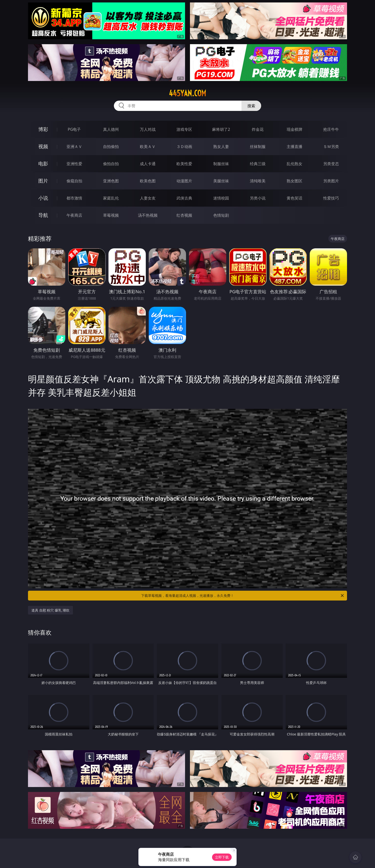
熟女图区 (295, 181)
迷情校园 (221, 198)
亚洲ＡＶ (74, 147)
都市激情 (74, 198)
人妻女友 (148, 198)
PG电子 (74, 129)
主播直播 (295, 147)
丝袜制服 (258, 147)
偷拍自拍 (111, 164)
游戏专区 (184, 129)
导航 (43, 215)
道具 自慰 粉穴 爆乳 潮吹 (50, 610)
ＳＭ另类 (331, 147)
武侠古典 (184, 198)
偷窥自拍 (74, 181)
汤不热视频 (148, 215)
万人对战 (148, 129)
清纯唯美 (258, 181)
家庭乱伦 (111, 198)
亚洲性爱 (74, 164)
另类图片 (331, 181)
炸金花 (258, 129)
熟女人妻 (221, 147)
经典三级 (258, 164)
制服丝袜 (221, 164)
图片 (43, 181)
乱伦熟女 (295, 164)
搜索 (251, 106)
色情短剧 (221, 215)
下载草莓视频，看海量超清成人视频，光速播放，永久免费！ (243, 596)
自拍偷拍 (111, 147)
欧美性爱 (184, 164)
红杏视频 (184, 215)
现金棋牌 (295, 129)
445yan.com (187, 93)
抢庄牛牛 (331, 129)
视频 (43, 146)
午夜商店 (74, 215)
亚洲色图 (111, 181)
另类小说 (258, 198)
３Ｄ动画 (184, 147)
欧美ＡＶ (148, 147)
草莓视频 (111, 215)
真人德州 (111, 129)
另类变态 (331, 164)
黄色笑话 (295, 198)
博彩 (43, 129)
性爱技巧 (331, 198)
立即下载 (222, 857)
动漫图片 (184, 181)
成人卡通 (148, 164)
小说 (43, 198)
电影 (43, 164)
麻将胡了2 (221, 129)
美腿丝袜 (221, 181)
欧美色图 (148, 181)
